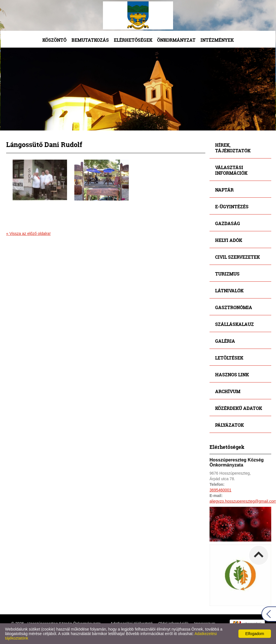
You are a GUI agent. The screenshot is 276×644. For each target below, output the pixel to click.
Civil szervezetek (237, 257)
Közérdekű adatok (239, 408)
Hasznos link (232, 375)
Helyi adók (229, 240)
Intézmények (217, 40)
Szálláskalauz (234, 324)
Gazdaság (228, 223)
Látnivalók (229, 290)
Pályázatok (229, 425)
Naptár (224, 190)
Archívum (228, 391)
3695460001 (220, 490)
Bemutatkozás (90, 40)
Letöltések (229, 358)
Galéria (225, 341)
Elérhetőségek (133, 40)
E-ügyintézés (232, 207)
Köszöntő (54, 40)
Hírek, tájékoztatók (233, 148)
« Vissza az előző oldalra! (28, 234)
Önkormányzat (176, 40)
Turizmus (227, 274)
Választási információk (231, 170)
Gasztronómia (234, 307)
